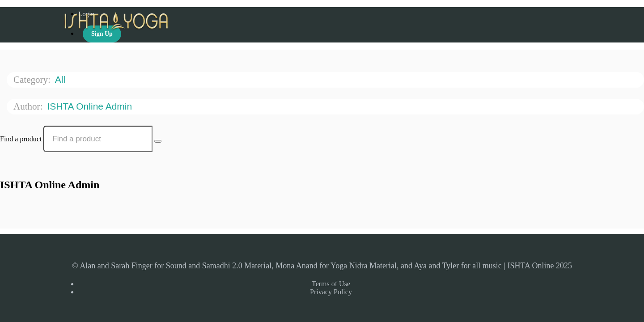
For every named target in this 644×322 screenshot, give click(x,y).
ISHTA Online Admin (91, 106)
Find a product (21, 139)
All (61, 79)
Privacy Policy (331, 292)
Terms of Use (331, 284)
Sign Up (102, 34)
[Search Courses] (158, 141)
